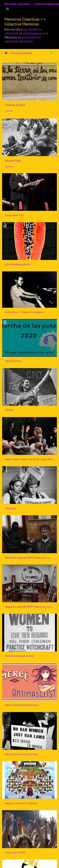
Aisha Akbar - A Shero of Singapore (24, 312)
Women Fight (13, 161)
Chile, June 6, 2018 (15, 852)
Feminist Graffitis (15, 105)
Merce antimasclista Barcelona (22, 705)
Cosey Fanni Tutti (14, 215)
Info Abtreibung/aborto (18, 264)
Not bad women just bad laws (22, 754)
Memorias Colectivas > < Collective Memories (32, 4)
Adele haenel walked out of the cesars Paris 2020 (29, 459)
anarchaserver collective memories (23, 39)
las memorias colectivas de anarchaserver (24, 31)
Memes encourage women (19, 656)
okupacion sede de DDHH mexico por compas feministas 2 (29, 607)
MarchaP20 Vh (13, 361)
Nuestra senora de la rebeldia (21, 803)
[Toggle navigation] (8, 9)
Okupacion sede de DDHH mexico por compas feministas (29, 558)
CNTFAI (9, 410)
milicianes (11, 508)
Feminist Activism (22, 53)
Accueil (6, 53)
